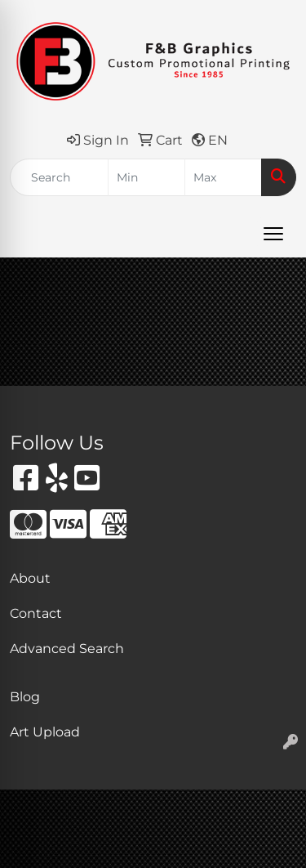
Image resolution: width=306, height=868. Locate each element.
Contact (36, 613)
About (30, 578)
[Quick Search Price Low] (146, 177)
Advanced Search (67, 649)
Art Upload (45, 732)
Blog (25, 697)
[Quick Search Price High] (223, 177)
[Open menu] (273, 234)
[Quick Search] (59, 177)
